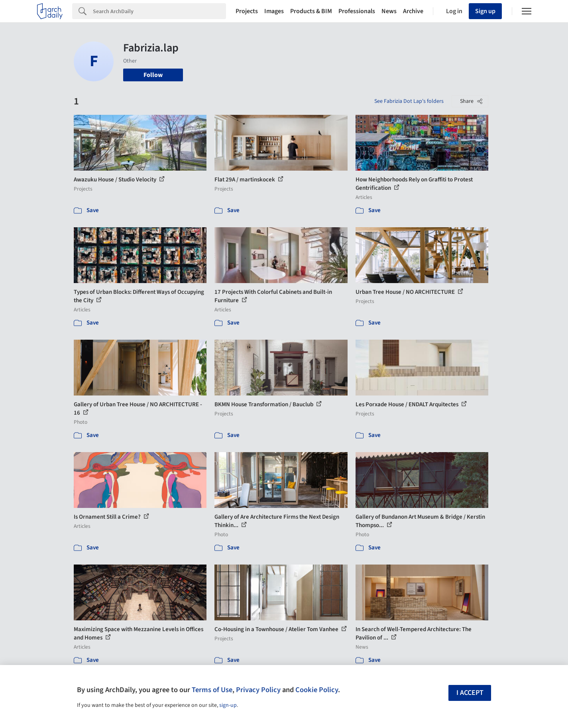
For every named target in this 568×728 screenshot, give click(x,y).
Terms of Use (212, 690)
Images (274, 11)
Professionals (357, 11)
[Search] (159, 11)
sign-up (228, 705)
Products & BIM (311, 11)
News (389, 11)
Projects (247, 11)
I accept (470, 693)
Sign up (485, 11)
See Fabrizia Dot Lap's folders (409, 101)
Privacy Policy (258, 690)
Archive (413, 11)
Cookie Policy (317, 690)
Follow (153, 75)
